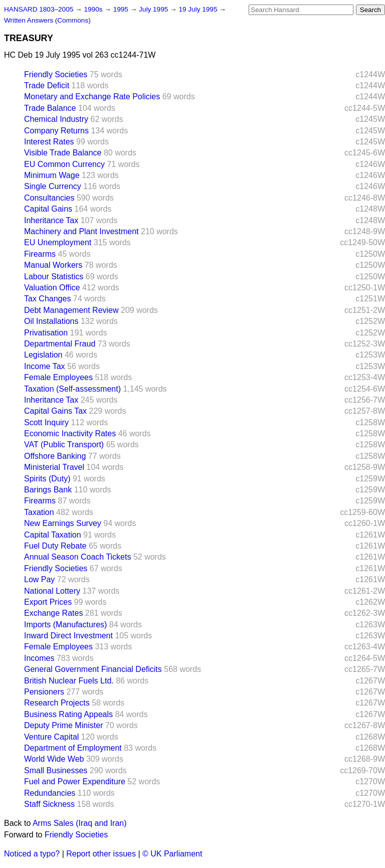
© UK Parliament (172, 854)
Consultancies (49, 198)
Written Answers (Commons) (47, 20)
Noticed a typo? (32, 854)
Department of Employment (73, 748)
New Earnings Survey (63, 523)
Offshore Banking (55, 456)
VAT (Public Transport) (64, 445)
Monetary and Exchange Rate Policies (92, 97)
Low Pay (39, 579)
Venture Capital (51, 737)
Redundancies (50, 793)
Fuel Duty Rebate (55, 546)
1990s (94, 9)
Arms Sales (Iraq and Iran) (80, 823)
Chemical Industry (56, 119)
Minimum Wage (52, 175)
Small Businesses (56, 770)
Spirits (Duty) (47, 479)
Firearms (40, 254)
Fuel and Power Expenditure (75, 782)
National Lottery (52, 591)
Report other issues (101, 854)
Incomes (39, 658)
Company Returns (56, 131)
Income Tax (45, 366)
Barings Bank (48, 490)
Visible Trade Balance (63, 153)
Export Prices (48, 602)
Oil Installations (51, 321)
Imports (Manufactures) (65, 625)
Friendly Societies (56, 74)
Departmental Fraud (60, 344)
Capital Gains (48, 209)
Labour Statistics (54, 277)
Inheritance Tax (51, 220)
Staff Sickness (49, 804)
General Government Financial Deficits (93, 669)
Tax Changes (47, 299)
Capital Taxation (53, 535)
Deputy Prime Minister (63, 725)
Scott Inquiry (46, 422)
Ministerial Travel (54, 467)
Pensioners (44, 692)
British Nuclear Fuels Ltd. (69, 681)
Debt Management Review (71, 310)
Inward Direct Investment (68, 636)
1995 (122, 9)
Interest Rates (49, 142)
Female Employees (58, 377)
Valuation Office (52, 288)
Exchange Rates (53, 613)
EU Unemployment (58, 242)
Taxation (39, 512)
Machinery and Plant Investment (81, 231)
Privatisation (46, 333)
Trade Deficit (47, 85)
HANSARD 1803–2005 (39, 9)
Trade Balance (50, 108)
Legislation (43, 355)
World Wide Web (54, 759)
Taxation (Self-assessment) (72, 389)
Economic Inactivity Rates (70, 433)
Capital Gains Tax (55, 411)
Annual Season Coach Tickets (77, 557)
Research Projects (57, 703)
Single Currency (53, 186)
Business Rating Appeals (68, 714)
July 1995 (154, 9)
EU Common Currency (64, 164)
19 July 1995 (199, 9)
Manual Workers (53, 265)
